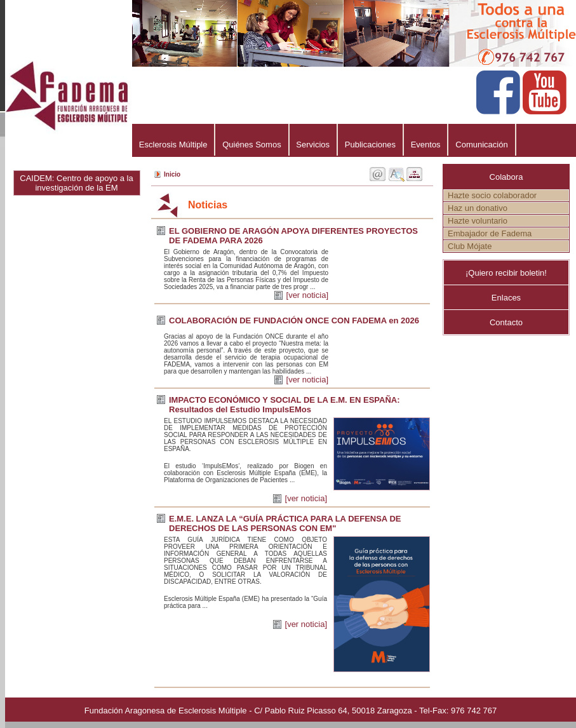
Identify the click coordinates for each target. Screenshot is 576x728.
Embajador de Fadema (490, 233)
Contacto (506, 322)
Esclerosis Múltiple (173, 145)
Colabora (506, 177)
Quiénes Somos (251, 145)
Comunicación (481, 145)
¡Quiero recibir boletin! (506, 273)
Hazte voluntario (478, 221)
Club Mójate (470, 246)
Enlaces (506, 298)
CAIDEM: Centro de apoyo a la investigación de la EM (76, 183)
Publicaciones (370, 145)
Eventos (426, 145)
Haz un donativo (478, 208)
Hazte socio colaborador (492, 195)
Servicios (313, 145)
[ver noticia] (307, 295)
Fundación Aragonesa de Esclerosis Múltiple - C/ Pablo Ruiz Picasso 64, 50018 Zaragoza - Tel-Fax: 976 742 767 (291, 711)
